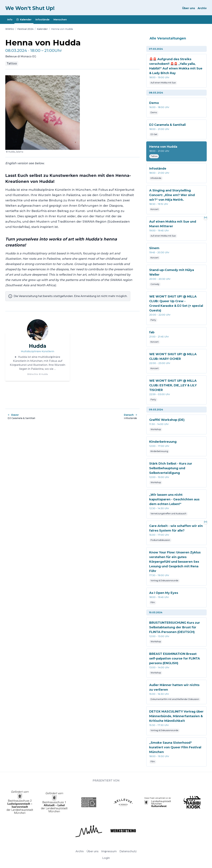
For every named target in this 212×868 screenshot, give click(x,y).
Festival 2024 (25, 29)
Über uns (189, 8)
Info (10, 20)
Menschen (60, 20)
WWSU (10, 29)
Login (106, 858)
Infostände (42, 20)
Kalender (24, 20)
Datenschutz (128, 851)
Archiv (202, 8)
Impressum (109, 851)
